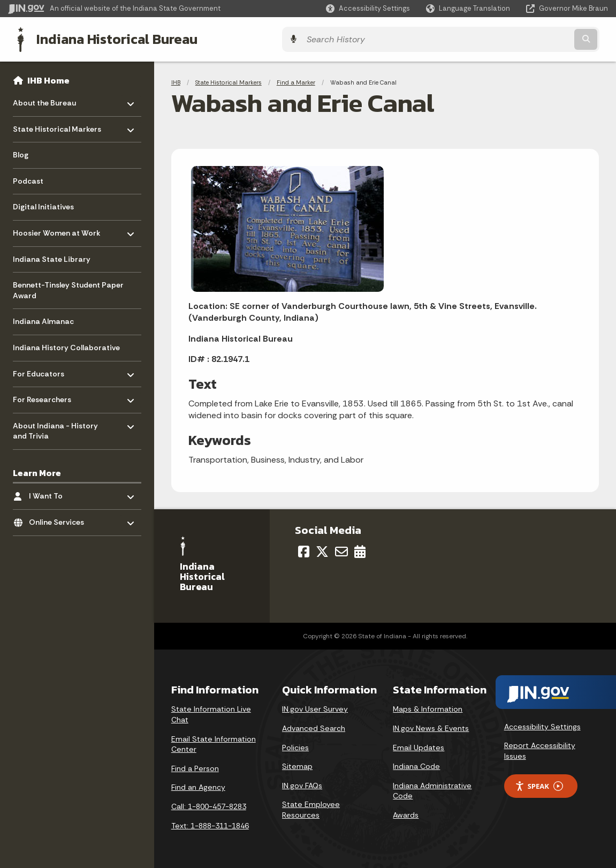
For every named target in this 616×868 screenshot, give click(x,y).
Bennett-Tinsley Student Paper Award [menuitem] (68, 289)
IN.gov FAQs (302, 783)
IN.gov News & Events (431, 726)
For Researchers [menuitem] (44, 395)
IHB (176, 80)
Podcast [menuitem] (28, 179)
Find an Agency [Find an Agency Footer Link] (198, 786)
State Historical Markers (229, 80)
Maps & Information (428, 707)
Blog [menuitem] (21, 153)
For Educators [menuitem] (44, 369)
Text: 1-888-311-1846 (210, 824)
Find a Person (195, 766)
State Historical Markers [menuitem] (57, 124)
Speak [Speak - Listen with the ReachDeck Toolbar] (539, 784)
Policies (295, 745)
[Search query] (535, 38)
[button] (368, 8)
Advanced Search (314, 726)
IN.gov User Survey (315, 707)
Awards (406, 813)
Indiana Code (416, 765)
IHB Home (48, 78)
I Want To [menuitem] (60, 491)
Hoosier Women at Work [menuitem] (57, 228)
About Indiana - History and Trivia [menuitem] (55, 427)
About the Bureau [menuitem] (44, 98)
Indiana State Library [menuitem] (52, 257)
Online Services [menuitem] (60, 518)
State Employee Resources (311, 808)
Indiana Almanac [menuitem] (43, 320)
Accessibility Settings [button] (542, 724)
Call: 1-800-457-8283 (209, 804)
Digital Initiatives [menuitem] (43, 205)
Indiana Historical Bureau (108, 38)
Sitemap (297, 765)
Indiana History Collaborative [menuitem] (66, 345)
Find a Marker (296, 80)
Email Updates (419, 745)
